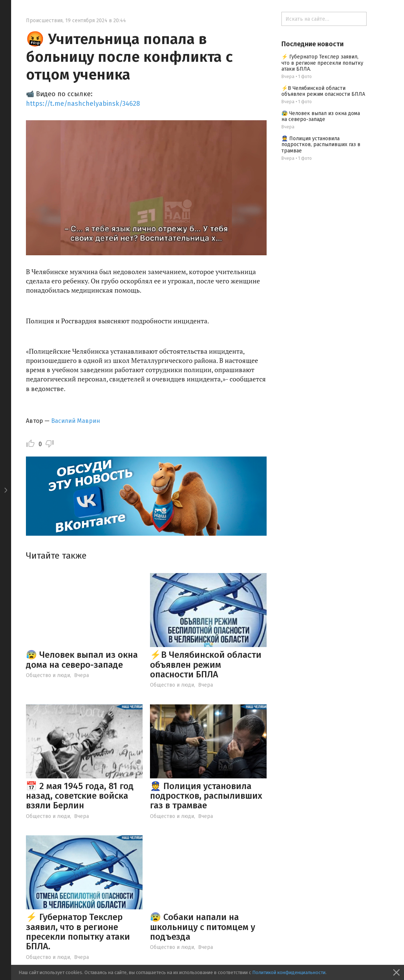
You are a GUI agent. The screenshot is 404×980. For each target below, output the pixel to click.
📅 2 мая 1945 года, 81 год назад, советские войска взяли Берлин (80, 796)
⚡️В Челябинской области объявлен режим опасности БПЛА (206, 665)
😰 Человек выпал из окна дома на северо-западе (82, 660)
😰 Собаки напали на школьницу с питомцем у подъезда (203, 927)
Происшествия (44, 21)
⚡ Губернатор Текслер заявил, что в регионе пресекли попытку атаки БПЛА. (78, 932)
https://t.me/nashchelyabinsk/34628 (83, 104)
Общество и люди (48, 675)
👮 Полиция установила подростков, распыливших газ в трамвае (206, 796)
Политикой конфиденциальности (289, 972)
